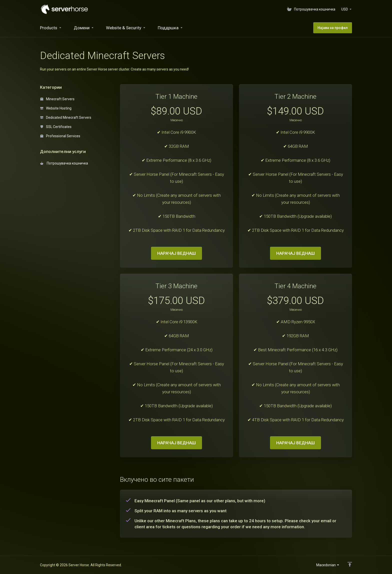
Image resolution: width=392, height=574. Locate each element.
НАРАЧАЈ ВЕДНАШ (176, 253)
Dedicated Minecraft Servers (66, 117)
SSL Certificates (56, 127)
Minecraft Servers (57, 99)
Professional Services (60, 136)
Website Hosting (56, 108)
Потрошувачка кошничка (64, 163)
